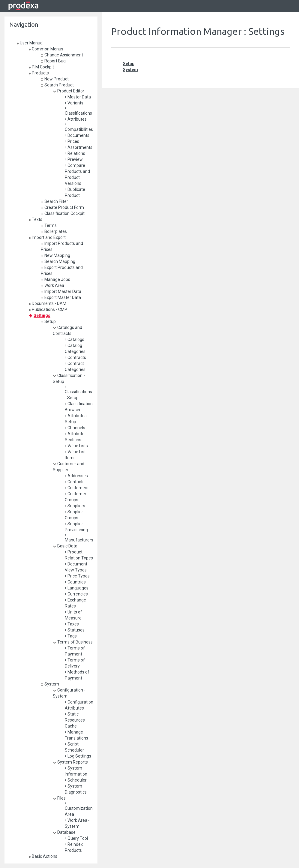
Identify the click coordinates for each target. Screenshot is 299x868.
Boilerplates (54, 231)
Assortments (79, 147)
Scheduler (76, 780)
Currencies (76, 594)
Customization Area (79, 809)
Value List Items (75, 455)
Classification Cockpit (63, 213)
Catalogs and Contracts (67, 330)
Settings (40, 315)
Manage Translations (76, 735)
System (50, 684)
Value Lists (76, 446)
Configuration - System (69, 693)
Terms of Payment (75, 651)
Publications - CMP (48, 309)
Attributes (76, 119)
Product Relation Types (79, 555)
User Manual (30, 43)
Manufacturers (79, 538)
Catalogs (75, 339)
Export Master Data (61, 297)
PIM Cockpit (41, 67)
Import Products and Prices (62, 246)
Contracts (75, 357)
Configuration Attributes (79, 705)
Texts (36, 219)
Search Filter (54, 201)
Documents (77, 135)
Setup (48, 321)
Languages (77, 588)
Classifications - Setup (78, 392)
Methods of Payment (77, 675)
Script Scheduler (74, 747)
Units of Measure (73, 615)
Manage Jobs (55, 279)
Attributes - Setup (77, 419)
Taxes (72, 624)
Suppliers (75, 506)
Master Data (78, 97)
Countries (75, 582)
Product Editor (69, 91)
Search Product (57, 85)
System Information (76, 771)
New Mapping (55, 255)
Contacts (75, 482)
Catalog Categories (75, 348)
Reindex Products (74, 847)
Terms (49, 225)
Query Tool (76, 838)
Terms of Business (73, 642)
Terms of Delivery (75, 663)
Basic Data (65, 546)
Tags (71, 636)
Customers (77, 488)
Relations (75, 153)
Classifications (78, 111)
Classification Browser (79, 407)
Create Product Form (62, 207)
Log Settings (78, 756)
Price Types (77, 576)
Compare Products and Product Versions (77, 174)
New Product (55, 79)
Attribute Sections (75, 437)
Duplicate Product (75, 192)
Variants (74, 103)
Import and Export (47, 237)
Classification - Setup (69, 378)
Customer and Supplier (69, 467)
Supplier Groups (74, 515)
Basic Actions (43, 856)
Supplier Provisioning (76, 527)
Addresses (76, 476)
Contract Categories (75, 366)
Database (64, 832)
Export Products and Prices (62, 270)
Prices (72, 141)
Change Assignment (62, 55)
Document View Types (76, 567)
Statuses (75, 630)
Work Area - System (77, 823)
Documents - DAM (48, 303)
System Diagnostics (76, 789)
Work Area (52, 285)
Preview (74, 159)
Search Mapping (58, 261)
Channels (75, 428)
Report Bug (53, 61)
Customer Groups (76, 497)
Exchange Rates (75, 603)
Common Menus (46, 49)
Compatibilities (79, 127)
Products (39, 73)
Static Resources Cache (75, 720)
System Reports (70, 762)
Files (59, 798)
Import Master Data (61, 291)
